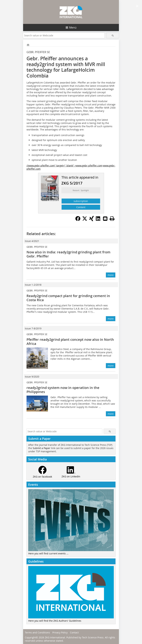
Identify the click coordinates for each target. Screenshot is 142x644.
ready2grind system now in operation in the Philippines (63, 390)
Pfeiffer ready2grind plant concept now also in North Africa (70, 342)
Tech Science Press (93, 637)
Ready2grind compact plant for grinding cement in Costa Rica (68, 298)
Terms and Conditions (37, 632)
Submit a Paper (41, 448)
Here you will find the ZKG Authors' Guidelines (55, 621)
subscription (81, 201)
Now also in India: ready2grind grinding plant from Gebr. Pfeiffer (68, 254)
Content (81, 207)
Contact (74, 632)
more (111, 275)
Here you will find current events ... (48, 553)
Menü (73, 27)
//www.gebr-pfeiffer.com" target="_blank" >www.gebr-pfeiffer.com (64, 166)
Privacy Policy (60, 632)
